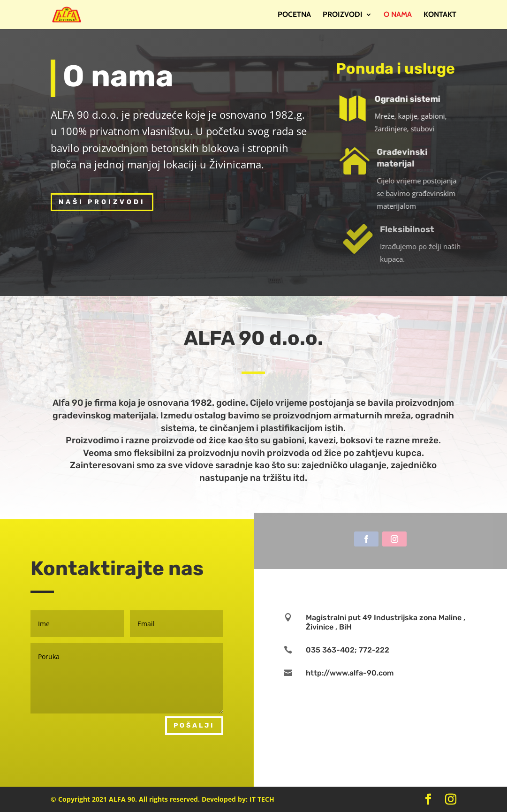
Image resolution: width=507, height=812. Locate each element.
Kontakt (440, 15)
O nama (398, 15)
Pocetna (294, 15)
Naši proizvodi (102, 202)
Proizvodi (343, 15)
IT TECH (262, 799)
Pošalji (194, 725)
